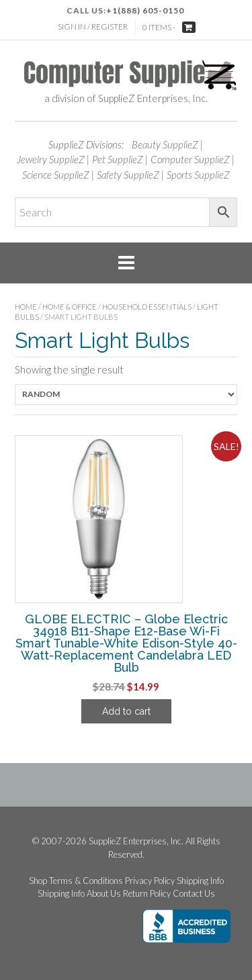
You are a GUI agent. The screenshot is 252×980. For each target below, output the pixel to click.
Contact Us (194, 894)
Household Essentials (147, 307)
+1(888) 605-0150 (145, 10)
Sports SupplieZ (198, 175)
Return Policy (147, 894)
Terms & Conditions (86, 881)
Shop (38, 881)
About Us (104, 894)
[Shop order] (126, 395)
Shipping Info (200, 881)
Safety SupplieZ (128, 175)
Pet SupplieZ (118, 159)
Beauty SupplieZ (165, 144)
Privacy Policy (150, 881)
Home (26, 307)
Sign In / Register (93, 27)
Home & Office (70, 307)
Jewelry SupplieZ (51, 159)
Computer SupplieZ (190, 159)
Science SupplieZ (56, 175)
